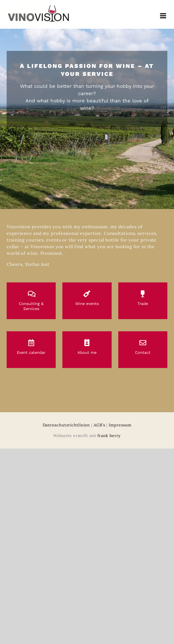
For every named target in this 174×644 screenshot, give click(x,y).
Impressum (120, 425)
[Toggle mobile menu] (164, 16)
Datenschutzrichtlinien (66, 425)
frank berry (109, 436)
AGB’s (99, 425)
